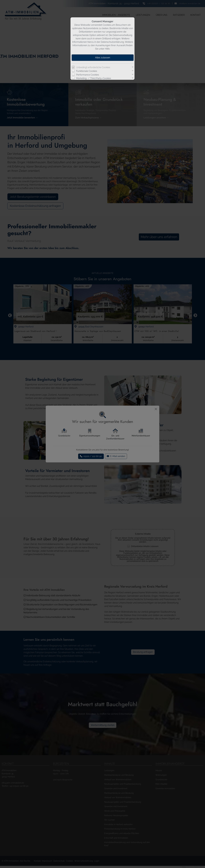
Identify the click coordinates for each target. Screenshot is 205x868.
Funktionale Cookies (87, 71)
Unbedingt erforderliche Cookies (93, 67)
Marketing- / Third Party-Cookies (94, 78)
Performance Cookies (88, 75)
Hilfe (107, 49)
